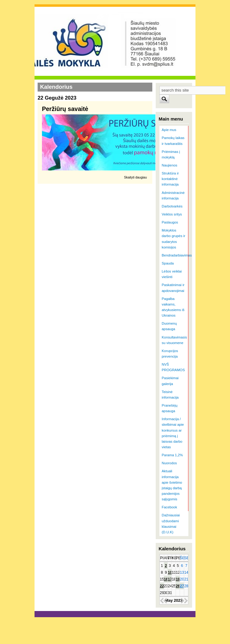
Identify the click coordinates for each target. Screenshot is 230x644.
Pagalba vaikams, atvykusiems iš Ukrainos (173, 307)
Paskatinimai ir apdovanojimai (173, 288)
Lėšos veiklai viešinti (172, 274)
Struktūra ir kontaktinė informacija (170, 179)
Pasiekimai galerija (170, 381)
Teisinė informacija (170, 395)
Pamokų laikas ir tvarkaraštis (173, 141)
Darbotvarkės (172, 206)
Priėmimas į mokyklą (171, 154)
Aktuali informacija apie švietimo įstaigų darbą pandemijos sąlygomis (172, 485)
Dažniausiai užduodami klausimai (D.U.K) (171, 523)
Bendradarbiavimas (175, 255)
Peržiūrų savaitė (65, 109)
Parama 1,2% (172, 455)
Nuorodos (169, 463)
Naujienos (170, 165)
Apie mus (169, 130)
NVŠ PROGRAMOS (173, 367)
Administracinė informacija (173, 195)
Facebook (170, 507)
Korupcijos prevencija (170, 354)
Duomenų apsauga (169, 326)
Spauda (168, 263)
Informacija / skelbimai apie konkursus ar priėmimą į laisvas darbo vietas (173, 433)
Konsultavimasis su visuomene (175, 340)
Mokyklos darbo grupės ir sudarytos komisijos (174, 239)
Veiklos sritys (172, 214)
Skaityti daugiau (135, 177)
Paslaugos (170, 222)
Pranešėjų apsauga (170, 408)
